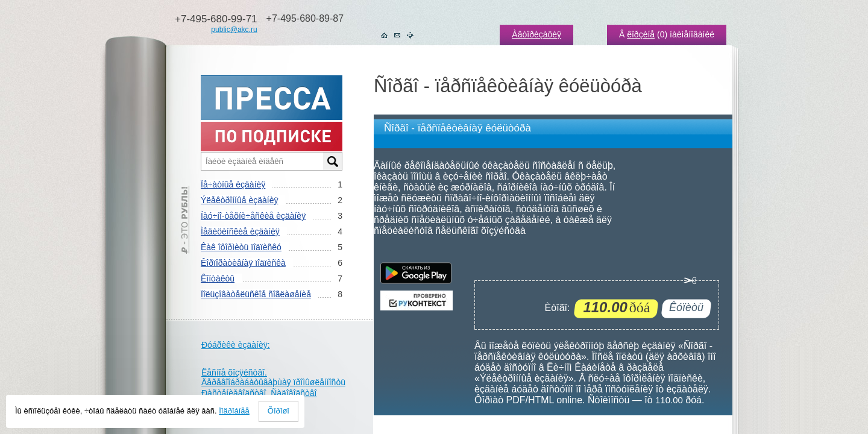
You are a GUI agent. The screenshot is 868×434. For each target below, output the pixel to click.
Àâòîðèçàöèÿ (536, 34)
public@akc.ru (234, 30)
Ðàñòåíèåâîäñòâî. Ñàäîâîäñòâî (259, 393)
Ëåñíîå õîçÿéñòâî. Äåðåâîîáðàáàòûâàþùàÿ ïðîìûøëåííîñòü (273, 377)
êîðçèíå (641, 34)
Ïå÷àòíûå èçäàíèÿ (233, 184)
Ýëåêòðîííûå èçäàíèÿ (239, 200)
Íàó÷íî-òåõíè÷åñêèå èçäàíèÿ (253, 216)
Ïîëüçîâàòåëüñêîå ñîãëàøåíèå (256, 294)
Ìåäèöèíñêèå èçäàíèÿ (240, 231)
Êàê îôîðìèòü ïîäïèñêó (241, 247)
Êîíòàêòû (218, 278)
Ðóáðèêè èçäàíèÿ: (236, 345)
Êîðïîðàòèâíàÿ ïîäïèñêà (243, 263)
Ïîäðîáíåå (234, 411)
